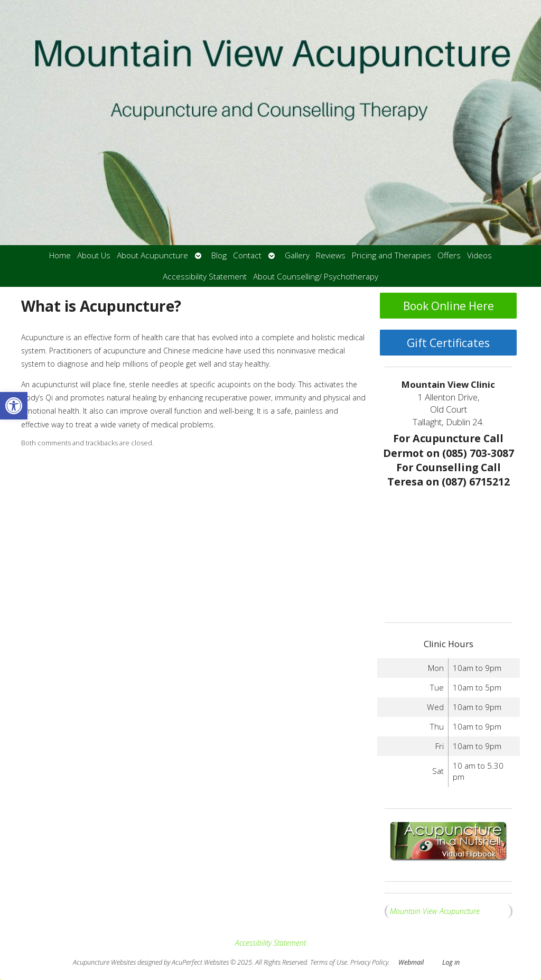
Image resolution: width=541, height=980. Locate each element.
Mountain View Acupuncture (435, 911)
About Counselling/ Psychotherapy (316, 277)
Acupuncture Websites (104, 962)
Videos (479, 255)
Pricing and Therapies (391, 255)
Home (60, 255)
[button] (14, 406)
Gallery (297, 255)
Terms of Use (329, 962)
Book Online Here (449, 306)
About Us (94, 255)
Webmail (411, 962)
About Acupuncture (152, 255)
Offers (449, 255)
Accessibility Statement (205, 277)
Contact (247, 255)
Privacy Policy (369, 962)
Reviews (331, 255)
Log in (451, 962)
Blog (219, 255)
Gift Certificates (448, 343)
